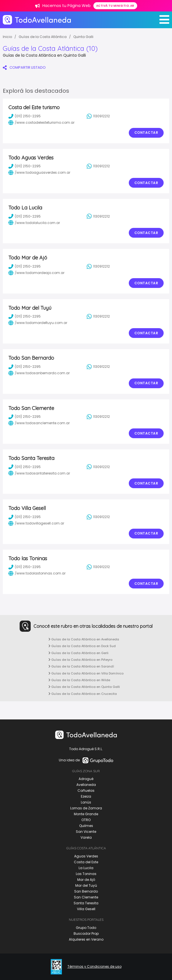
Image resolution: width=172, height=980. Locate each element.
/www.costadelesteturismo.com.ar (41, 123)
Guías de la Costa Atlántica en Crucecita (83, 694)
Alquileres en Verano (86, 939)
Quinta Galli (83, 37)
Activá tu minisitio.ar (115, 6)
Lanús (86, 802)
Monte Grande (86, 814)
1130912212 (98, 116)
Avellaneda (86, 785)
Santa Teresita (86, 903)
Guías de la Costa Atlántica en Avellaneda (84, 639)
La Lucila (86, 868)
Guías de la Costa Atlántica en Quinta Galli (84, 687)
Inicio (7, 37)
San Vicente (86, 832)
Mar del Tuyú (86, 885)
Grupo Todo (86, 928)
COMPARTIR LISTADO (24, 67)
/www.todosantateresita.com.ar (39, 473)
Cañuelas (86, 791)
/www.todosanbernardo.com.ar (39, 373)
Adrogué (86, 779)
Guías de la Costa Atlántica (43, 37)
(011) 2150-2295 (25, 116)
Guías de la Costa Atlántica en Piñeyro (80, 660)
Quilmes (86, 826)
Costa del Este (86, 862)
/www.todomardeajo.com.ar (36, 273)
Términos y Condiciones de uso (95, 967)
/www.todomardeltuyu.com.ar (38, 323)
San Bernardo (86, 891)
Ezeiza (86, 796)
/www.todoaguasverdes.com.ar (39, 173)
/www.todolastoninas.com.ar (37, 573)
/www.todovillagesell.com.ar (36, 523)
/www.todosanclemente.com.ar (39, 423)
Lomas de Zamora (86, 808)
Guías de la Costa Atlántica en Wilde (79, 680)
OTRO (86, 820)
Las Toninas (86, 874)
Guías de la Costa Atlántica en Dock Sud (82, 646)
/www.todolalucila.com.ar (34, 223)
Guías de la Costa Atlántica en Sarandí (81, 666)
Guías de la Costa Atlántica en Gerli (78, 653)
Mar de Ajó (86, 880)
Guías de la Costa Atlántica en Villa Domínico (86, 673)
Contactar (146, 133)
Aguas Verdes (86, 856)
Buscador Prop (86, 933)
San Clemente (86, 897)
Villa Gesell (86, 909)
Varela (86, 837)
